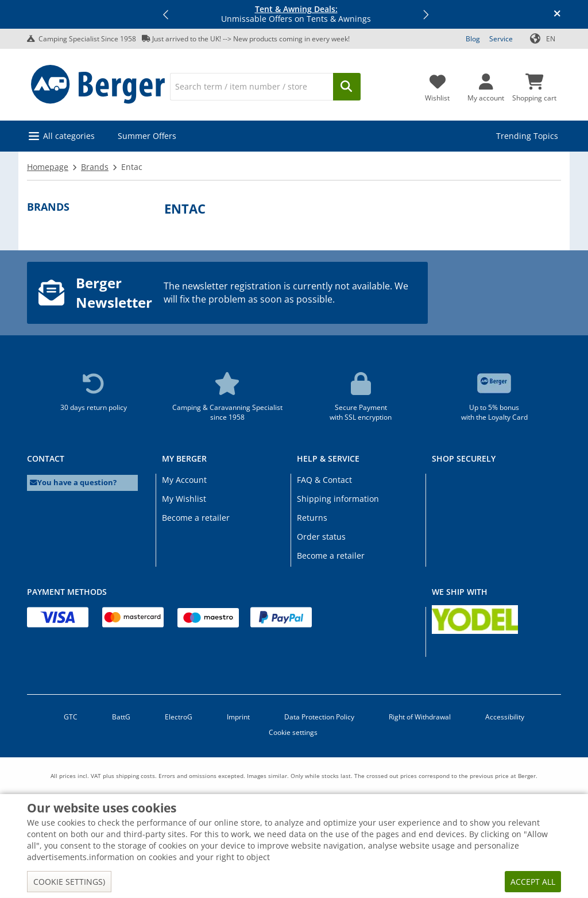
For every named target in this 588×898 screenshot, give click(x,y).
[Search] (252, 87)
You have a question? (73, 483)
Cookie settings (293, 732)
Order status (321, 537)
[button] (167, 14)
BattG (121, 717)
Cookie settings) (69, 882)
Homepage (48, 167)
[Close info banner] (557, 14)
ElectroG (179, 717)
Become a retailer (196, 518)
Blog (473, 39)
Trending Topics (527, 136)
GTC (71, 717)
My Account (184, 480)
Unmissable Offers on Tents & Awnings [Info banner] (296, 14)
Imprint (238, 717)
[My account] (486, 84)
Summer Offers (147, 136)
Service (501, 39)
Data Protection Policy (319, 717)
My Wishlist (184, 499)
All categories (69, 136)
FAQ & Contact (324, 480)
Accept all (533, 882)
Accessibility (505, 717)
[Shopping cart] (534, 84)
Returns (312, 518)
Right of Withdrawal (420, 717)
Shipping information (338, 499)
